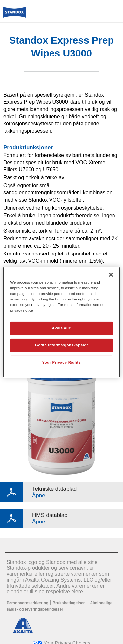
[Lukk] (111, 274)
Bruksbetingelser (69, 603)
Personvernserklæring (27, 603)
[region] (61, 322)
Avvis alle (62, 328)
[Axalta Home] (14, 15)
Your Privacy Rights (61, 362)
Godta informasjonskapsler (62, 345)
